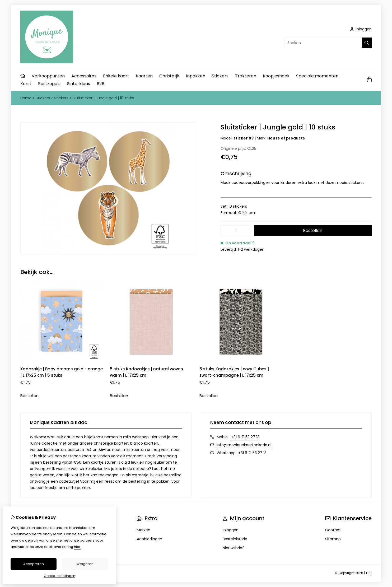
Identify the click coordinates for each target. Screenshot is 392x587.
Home (26, 98)
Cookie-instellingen (60, 576)
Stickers (220, 76)
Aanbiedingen (150, 539)
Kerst (26, 84)
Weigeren (85, 564)
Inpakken (196, 76)
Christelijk (169, 76)
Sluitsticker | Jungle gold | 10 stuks (103, 98)
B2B (101, 84)
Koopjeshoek (276, 76)
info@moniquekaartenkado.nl (244, 445)
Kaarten (144, 76)
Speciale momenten (317, 76)
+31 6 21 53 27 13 (245, 437)
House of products (286, 138)
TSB (369, 573)
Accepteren (34, 564)
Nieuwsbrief (233, 548)
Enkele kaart (116, 76)
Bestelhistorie (235, 539)
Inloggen (231, 530)
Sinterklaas (79, 84)
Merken (144, 530)
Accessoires (84, 76)
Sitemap (333, 539)
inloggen (361, 29)
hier (77, 547)
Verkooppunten (48, 76)
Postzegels (49, 84)
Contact (333, 530)
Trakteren (246, 76)
